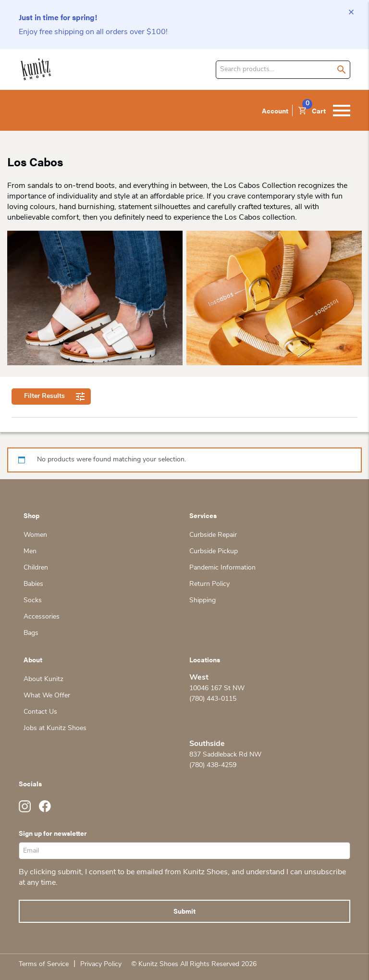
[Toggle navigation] (342, 111)
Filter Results (51, 397)
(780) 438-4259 (213, 765)
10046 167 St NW (217, 688)
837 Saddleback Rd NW (225, 755)
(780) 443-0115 (213, 699)
